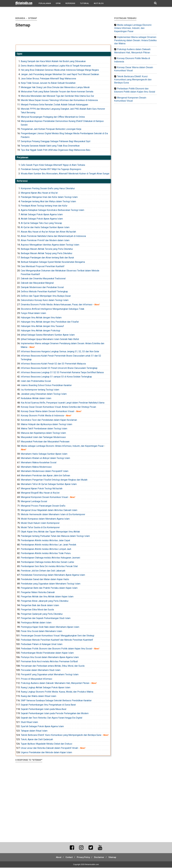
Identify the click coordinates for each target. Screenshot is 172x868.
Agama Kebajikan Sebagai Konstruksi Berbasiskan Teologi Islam (52, 210)
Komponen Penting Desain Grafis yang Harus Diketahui (48, 189)
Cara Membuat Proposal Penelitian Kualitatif (43, 267)
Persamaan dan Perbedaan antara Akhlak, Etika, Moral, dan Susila (53, 666)
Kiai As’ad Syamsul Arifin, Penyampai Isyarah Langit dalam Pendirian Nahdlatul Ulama (63, 403)
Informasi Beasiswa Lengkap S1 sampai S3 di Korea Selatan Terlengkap (56, 377)
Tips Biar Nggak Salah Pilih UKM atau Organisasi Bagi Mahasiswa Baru (55, 150)
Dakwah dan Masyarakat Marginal (37, 283)
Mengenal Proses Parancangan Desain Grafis (43, 506)
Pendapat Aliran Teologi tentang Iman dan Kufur (44, 206)
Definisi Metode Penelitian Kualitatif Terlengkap (44, 292)
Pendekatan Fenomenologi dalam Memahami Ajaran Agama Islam (53, 575)
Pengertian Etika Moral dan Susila (37, 610)
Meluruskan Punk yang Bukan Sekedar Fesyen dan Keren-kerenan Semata (57, 92)
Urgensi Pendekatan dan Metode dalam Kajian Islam (46, 753)
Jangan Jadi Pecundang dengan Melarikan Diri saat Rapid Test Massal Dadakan (60, 75)
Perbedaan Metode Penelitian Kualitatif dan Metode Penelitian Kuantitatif (57, 640)
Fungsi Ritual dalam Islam (33, 314)
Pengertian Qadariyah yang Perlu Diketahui (42, 614)
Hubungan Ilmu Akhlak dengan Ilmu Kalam (41, 318)
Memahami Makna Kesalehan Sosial (39, 463)
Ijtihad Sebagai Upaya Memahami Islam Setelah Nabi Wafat (50, 339)
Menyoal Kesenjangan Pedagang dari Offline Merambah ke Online (53, 117)
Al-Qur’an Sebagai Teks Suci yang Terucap (41, 223)
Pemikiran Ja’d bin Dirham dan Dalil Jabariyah (43, 571)
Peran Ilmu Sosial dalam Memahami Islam (41, 632)
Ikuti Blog (99, 3)
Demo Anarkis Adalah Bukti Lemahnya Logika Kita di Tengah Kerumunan (56, 66)
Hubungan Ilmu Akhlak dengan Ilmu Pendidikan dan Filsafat (50, 322)
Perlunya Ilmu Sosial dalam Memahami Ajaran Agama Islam (50, 658)
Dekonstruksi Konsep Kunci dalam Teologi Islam (45, 301)
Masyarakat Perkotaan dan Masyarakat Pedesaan (45, 442)
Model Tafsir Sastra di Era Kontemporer (40, 528)
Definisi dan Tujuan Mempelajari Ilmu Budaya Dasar (46, 296)
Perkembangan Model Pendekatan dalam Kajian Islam (47, 653)
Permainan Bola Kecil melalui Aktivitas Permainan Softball (49, 662)
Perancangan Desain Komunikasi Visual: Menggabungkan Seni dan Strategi (57, 636)
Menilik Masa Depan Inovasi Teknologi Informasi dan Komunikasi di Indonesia (59, 101)
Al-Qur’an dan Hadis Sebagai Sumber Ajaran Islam (45, 228)
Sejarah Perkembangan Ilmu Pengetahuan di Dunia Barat (48, 705)
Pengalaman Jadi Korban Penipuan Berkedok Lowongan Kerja (51, 129)
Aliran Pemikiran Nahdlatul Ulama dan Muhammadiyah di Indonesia (53, 236)
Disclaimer (100, 858)
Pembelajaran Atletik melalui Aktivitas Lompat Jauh (46, 549)
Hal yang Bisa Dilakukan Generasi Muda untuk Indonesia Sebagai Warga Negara (60, 70)
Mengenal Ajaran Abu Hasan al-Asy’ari (39, 193)
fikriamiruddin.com (92, 865)
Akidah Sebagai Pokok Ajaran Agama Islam (42, 219)
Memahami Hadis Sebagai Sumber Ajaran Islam (44, 454)
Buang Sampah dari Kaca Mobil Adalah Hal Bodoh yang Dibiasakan (53, 62)
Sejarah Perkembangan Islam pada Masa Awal (43, 709)
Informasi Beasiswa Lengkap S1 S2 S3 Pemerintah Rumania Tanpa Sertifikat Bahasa (62, 373)
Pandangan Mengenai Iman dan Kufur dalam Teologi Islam (49, 197)
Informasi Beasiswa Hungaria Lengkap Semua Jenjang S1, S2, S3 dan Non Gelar (60, 352)
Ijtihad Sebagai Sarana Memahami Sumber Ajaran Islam (48, 335)
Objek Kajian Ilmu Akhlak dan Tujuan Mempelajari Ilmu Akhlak (50, 532)
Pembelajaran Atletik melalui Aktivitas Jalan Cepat (45, 541)
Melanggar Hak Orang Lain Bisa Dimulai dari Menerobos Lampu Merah (55, 88)
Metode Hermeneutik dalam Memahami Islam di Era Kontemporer (53, 515)
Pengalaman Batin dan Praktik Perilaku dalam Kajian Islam (49, 588)
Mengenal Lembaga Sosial (34, 502)
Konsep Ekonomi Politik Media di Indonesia (42, 416)
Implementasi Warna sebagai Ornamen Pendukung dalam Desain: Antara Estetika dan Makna (135, 40)
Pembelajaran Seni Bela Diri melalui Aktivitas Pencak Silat (49, 567)
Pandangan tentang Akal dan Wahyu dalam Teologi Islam (48, 202)
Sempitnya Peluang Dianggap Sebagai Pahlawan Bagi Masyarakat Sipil (55, 142)
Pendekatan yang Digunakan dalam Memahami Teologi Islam (51, 584)
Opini (58, 3)
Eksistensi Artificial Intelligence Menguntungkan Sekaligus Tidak (53, 309)
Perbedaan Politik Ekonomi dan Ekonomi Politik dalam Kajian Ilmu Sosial (56, 649)
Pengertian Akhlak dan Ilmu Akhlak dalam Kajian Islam (47, 597)
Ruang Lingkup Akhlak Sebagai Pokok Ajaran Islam (46, 688)
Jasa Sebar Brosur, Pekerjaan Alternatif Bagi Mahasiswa (48, 79)
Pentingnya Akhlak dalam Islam (36, 623)
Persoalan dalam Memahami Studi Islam (41, 671)
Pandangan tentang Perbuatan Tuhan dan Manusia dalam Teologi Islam (55, 536)
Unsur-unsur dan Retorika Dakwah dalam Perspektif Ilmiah (49, 748)
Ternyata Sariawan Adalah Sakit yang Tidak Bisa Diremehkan (50, 146)
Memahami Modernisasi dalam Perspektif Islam (45, 472)
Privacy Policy (83, 858)
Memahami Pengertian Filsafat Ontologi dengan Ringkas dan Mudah (54, 480)
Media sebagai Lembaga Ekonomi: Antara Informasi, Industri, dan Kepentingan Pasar (62, 446)
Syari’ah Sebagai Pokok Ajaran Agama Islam (42, 727)
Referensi (70, 3)
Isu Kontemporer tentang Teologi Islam (40, 390)
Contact (68, 858)
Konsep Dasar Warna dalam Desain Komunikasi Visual (47, 412)
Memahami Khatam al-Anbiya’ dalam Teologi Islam (45, 459)
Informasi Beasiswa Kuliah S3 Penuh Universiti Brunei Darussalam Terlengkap (59, 368)
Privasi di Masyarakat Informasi (36, 679)
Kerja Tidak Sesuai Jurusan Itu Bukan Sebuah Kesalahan (48, 83)
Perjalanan (45, 3)
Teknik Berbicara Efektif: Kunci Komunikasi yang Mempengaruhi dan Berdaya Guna (61, 735)
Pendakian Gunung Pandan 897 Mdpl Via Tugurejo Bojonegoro (51, 170)
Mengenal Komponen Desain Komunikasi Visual (44, 497)
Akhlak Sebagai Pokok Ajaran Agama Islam (42, 215)
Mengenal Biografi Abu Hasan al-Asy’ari (40, 493)
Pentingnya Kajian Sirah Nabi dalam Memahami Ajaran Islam (50, 627)
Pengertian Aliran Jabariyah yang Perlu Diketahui (45, 601)
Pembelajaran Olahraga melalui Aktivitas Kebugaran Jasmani (50, 558)
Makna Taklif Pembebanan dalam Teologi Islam (44, 429)
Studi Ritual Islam (29, 722)
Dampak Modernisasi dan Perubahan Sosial (42, 288)
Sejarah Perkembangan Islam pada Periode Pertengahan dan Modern (55, 714)
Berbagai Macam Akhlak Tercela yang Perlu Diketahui (47, 249)
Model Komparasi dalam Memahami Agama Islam (45, 519)
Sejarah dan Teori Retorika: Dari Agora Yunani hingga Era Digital (51, 718)
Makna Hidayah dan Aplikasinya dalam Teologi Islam (46, 425)
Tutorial (85, 3)
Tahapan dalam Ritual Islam (34, 731)
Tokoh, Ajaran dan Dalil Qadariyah (37, 740)
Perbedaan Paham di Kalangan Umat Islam (42, 645)
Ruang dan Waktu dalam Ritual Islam (38, 697)
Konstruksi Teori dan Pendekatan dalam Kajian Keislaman (49, 420)
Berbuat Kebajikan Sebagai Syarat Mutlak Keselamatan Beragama (53, 262)
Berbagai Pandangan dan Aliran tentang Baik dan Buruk (47, 258)
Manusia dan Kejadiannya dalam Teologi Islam (43, 433)
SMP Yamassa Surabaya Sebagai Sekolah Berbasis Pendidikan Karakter (56, 701)
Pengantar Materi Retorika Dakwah (38, 593)
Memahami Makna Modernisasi (36, 467)
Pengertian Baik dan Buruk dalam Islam (40, 606)
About (56, 858)
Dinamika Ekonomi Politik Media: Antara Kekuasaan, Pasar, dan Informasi (56, 305)
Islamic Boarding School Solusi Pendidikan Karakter (46, 386)
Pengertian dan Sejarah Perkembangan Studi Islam (46, 619)
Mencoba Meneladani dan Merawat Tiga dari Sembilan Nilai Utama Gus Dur (57, 96)
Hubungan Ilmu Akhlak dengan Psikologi (40, 331)
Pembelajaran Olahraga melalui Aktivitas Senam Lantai (47, 562)
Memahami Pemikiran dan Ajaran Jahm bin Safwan (45, 476)
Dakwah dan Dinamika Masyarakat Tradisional (43, 279)
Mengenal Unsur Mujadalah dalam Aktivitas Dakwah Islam (49, 510)
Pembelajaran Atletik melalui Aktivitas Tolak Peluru (46, 554)
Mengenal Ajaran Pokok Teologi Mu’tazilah (42, 489)
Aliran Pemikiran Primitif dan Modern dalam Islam (45, 241)
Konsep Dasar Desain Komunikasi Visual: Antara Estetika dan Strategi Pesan (58, 407)
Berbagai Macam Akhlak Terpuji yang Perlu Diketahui (46, 254)
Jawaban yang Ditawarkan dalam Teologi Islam (44, 394)
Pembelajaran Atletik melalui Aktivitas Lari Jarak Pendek (49, 545)
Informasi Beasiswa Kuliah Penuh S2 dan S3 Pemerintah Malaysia (53, 364)
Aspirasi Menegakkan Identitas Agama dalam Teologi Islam (50, 245)
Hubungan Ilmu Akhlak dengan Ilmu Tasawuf (42, 327)
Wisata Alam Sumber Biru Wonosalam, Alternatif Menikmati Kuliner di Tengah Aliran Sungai (65, 174)
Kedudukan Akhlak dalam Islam (36, 399)
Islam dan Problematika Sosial (36, 381)
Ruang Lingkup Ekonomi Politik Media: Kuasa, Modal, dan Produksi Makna (57, 692)
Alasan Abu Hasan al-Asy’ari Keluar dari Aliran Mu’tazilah (48, 232)
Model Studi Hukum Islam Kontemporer (40, 523)
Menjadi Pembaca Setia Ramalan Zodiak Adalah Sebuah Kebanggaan (54, 105)
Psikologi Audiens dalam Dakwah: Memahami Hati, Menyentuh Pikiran (55, 684)
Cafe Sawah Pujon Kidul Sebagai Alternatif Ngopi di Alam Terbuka (53, 165)
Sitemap (115, 858)
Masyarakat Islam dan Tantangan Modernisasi (43, 438)
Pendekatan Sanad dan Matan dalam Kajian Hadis (45, 580)
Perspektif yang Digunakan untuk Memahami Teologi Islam (50, 675)
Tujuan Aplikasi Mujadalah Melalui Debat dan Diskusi (46, 744)
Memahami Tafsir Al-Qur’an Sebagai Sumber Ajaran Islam (49, 485)
